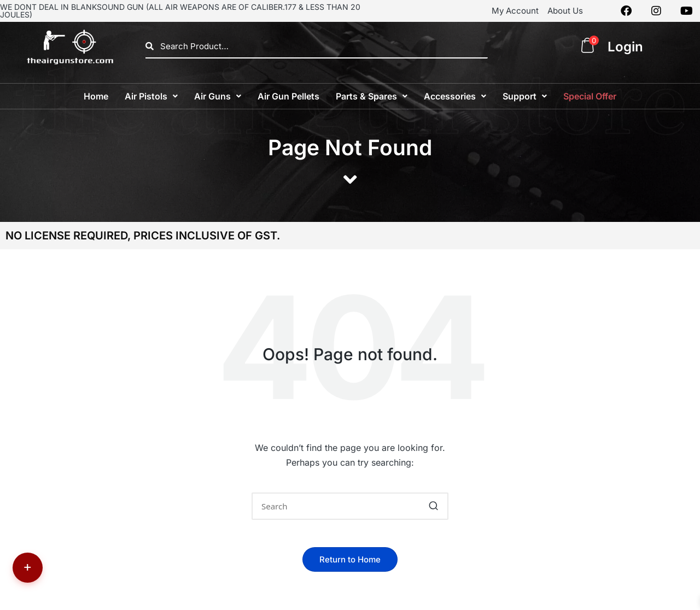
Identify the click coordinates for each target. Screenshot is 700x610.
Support (525, 96)
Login (625, 47)
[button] (151, 96)
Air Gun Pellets (288, 96)
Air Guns (218, 96)
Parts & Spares (372, 96)
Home (96, 96)
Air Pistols (151, 96)
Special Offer (590, 96)
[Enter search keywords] (350, 506)
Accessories (455, 96)
